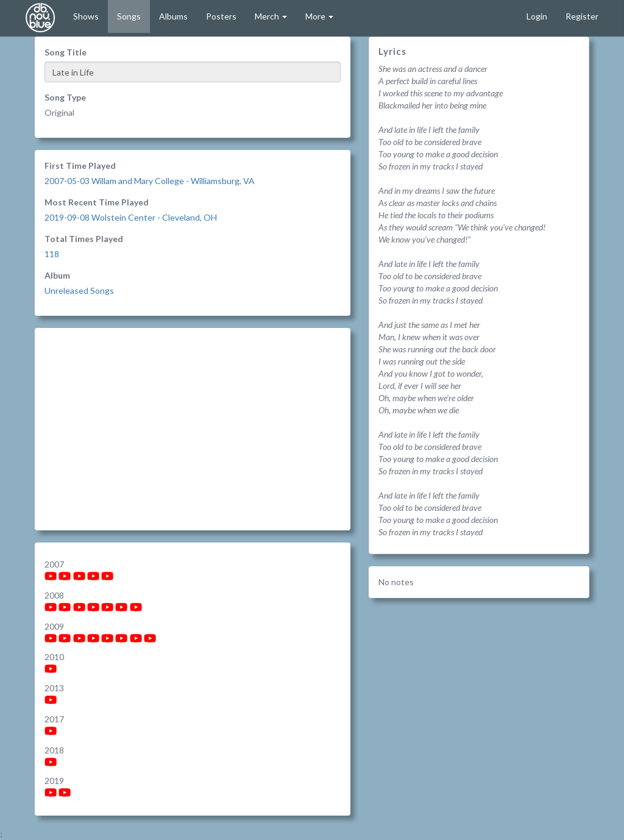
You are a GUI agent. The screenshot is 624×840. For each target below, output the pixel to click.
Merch (271, 16)
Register (582, 16)
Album (57, 275)
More (319, 16)
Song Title (66, 52)
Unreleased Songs (79, 290)
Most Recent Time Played (97, 202)
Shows (86, 16)
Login (537, 16)
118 (52, 254)
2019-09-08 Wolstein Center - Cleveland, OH (131, 217)
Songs (129, 16)
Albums (173, 16)
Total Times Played (84, 239)
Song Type (65, 97)
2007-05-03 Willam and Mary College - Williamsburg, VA (150, 181)
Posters (221, 16)
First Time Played (80, 166)
